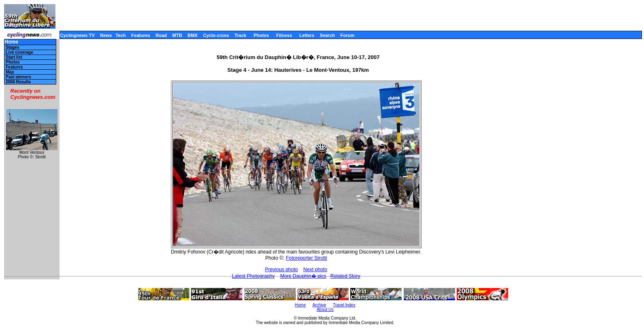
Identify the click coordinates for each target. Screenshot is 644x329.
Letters (307, 35)
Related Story (345, 276)
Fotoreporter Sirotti (306, 258)
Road (161, 35)
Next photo (315, 270)
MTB (177, 35)
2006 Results (18, 82)
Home (11, 42)
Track (240, 35)
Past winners (18, 77)
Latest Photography (253, 276)
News (106, 35)
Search (328, 35)
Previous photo (281, 270)
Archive (319, 305)
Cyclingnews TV (77, 35)
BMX (193, 35)
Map (10, 72)
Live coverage (20, 52)
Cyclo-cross (216, 35)
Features (141, 35)
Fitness (284, 35)
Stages (13, 47)
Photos (261, 35)
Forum (347, 35)
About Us (325, 310)
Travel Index (344, 305)
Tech (121, 35)
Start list (14, 57)
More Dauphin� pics (303, 276)
